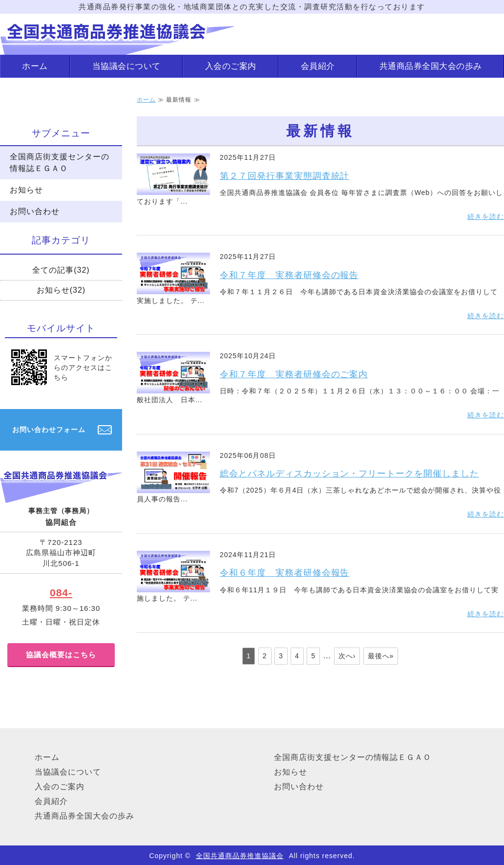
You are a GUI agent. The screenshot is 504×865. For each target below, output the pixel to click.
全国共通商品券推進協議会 (240, 856)
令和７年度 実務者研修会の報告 (289, 275)
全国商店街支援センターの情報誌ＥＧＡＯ (60, 162)
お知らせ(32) (61, 290)
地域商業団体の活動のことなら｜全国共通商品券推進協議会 (117, 34)
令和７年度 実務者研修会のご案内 (294, 374)
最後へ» (381, 656)
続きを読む (486, 216)
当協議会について (126, 66)
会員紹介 (318, 66)
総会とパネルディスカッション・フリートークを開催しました (349, 474)
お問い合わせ (35, 211)
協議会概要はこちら (61, 655)
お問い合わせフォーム (49, 430)
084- (61, 593)
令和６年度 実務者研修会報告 (284, 573)
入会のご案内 (231, 66)
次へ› (347, 656)
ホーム (35, 66)
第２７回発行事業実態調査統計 (284, 176)
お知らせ (26, 190)
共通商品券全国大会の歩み (431, 66)
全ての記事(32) (61, 270)
